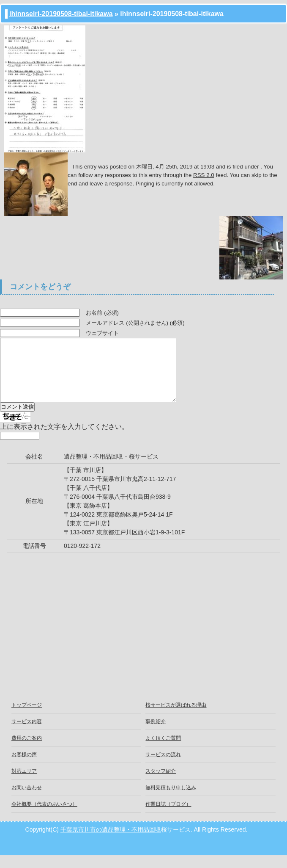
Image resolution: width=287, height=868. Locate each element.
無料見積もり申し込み (171, 800)
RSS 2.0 (204, 175)
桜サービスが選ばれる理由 (176, 718)
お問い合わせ (27, 800)
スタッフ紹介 (161, 784)
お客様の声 (24, 767)
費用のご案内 (27, 751)
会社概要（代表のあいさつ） (44, 817)
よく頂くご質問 (163, 751)
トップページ (27, 718)
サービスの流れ (163, 767)
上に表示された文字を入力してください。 (64, 439)
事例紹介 (156, 734)
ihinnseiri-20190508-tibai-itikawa (61, 14)
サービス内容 (27, 734)
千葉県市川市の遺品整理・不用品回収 (111, 842)
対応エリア (24, 784)
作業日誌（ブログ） (168, 817)
